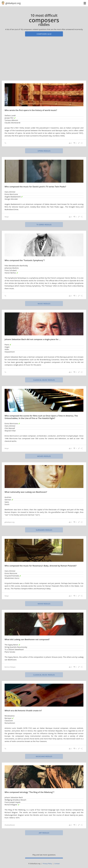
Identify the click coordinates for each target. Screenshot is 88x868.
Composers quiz (44, 34)
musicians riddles (44, 756)
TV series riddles (44, 225)
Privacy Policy (47, 864)
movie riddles (44, 604)
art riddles (44, 833)
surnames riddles (44, 530)
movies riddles (44, 456)
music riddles (44, 304)
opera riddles (44, 151)
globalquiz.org (13, 3)
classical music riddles (44, 380)
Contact (57, 864)
